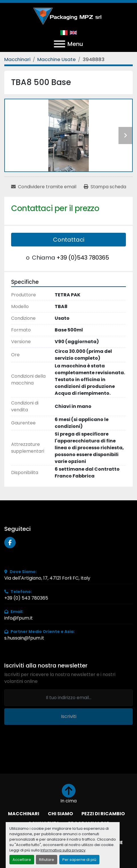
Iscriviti (69, 716)
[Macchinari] (17, 59)
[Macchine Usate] (57, 59)
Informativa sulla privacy (63, 850)
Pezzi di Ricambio (103, 814)
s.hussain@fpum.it (24, 638)
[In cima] (68, 794)
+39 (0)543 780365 (83, 258)
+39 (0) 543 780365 (26, 598)
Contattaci (69, 240)
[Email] (68, 698)
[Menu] (60, 44)
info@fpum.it (19, 618)
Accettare (22, 860)
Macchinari (24, 814)
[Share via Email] (44, 187)
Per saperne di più (79, 860)
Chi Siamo (60, 814)
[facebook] (10, 543)
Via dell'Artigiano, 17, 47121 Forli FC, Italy (47, 578)
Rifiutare (47, 860)
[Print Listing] (105, 187)
